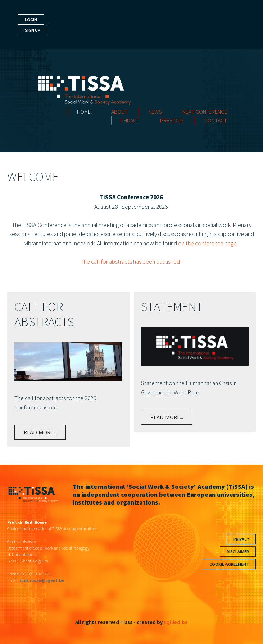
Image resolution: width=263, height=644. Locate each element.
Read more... (40, 432)
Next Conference (205, 112)
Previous (172, 120)
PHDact (130, 120)
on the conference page (207, 243)
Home (84, 112)
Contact (216, 120)
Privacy (241, 539)
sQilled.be (176, 622)
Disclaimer (238, 552)
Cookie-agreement (229, 564)
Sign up (33, 30)
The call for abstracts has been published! (131, 261)
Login (31, 20)
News (155, 112)
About (119, 112)
